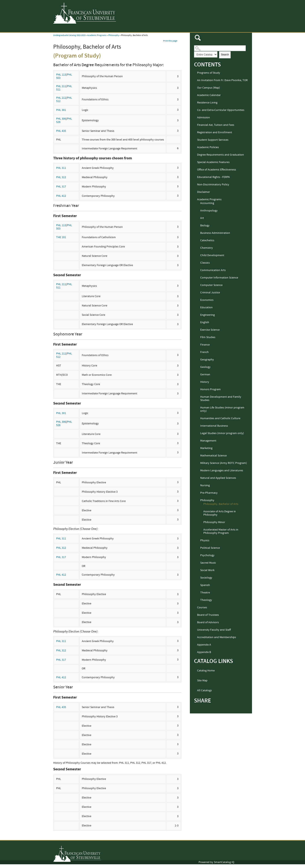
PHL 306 (61, 119)
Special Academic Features (213, 162)
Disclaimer (204, 192)
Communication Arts (213, 270)
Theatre (205, 593)
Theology (206, 600)
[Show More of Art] (198, 218)
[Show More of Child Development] (198, 256)
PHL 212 (61, 98)
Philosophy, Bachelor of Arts (221, 504)
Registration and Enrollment (215, 132)
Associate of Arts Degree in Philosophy (220, 513)
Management (208, 441)
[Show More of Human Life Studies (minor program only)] (198, 408)
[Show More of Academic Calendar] (195, 95)
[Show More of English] (198, 323)
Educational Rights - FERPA (213, 177)
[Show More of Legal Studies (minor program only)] (198, 433)
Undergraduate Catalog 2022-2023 (69, 35)
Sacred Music (208, 563)
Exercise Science (210, 330)
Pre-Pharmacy (209, 493)
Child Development (212, 255)
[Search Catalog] (220, 48)
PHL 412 (61, 196)
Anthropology (209, 211)
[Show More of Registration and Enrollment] (195, 133)
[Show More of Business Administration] (198, 233)
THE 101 (61, 237)
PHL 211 (61, 86)
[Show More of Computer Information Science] (198, 278)
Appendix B (204, 652)
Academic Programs (97, 35)
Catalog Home (206, 671)
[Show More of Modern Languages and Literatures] (198, 471)
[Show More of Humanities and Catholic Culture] (198, 419)
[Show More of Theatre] (198, 593)
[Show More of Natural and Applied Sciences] (198, 478)
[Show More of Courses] (195, 608)
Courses (202, 607)
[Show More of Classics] (198, 263)
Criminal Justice (210, 293)
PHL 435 (61, 131)
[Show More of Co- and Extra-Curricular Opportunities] (195, 110)
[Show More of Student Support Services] (195, 140)
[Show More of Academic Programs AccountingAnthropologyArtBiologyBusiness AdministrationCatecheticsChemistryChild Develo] (195, 200)
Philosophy (114, 35)
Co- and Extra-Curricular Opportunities (221, 110)
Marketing (206, 448)
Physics (205, 540)
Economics (207, 300)
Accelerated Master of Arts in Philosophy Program (221, 531)
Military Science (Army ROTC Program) (224, 463)
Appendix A (204, 645)
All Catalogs (204, 690)
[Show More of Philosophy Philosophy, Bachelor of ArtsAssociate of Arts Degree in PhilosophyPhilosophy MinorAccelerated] (198, 501)
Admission (204, 118)
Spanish (205, 585)
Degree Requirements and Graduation (221, 155)
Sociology (206, 578)
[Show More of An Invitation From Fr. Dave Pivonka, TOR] (195, 80)
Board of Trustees (208, 615)
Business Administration (215, 233)
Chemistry (207, 248)
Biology (205, 226)
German (205, 375)
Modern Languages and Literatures (222, 471)
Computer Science (211, 285)
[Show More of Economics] (198, 300)
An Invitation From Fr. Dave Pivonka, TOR (222, 80)
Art (202, 218)
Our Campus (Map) (209, 88)
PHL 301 (61, 110)
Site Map (202, 681)
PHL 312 (61, 177)
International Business (214, 426)
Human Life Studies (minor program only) (222, 409)
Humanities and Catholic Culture (220, 418)
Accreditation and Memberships (217, 637)
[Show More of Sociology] (198, 578)
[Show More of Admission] (195, 118)
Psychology (207, 555)
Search (225, 55)
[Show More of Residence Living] (195, 103)
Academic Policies (208, 147)
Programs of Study (209, 73)
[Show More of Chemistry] (198, 248)
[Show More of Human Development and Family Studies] (198, 397)
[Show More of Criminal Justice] (198, 293)
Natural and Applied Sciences (218, 478)
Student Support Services (213, 140)
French (204, 352)
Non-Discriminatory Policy (213, 185)
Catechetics (207, 240)
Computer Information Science (219, 278)
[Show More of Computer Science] (198, 285)
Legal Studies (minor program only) (222, 433)
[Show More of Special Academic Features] (195, 162)
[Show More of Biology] (198, 226)
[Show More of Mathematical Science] (198, 456)
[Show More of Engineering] (198, 315)
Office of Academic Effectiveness (217, 170)
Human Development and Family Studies (221, 399)
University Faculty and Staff (214, 630)
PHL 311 (61, 168)
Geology (205, 367)
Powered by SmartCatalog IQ (216, 862)
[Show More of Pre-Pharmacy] (198, 493)
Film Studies (208, 337)
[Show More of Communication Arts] (198, 270)
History (205, 382)
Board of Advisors (208, 622)
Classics (205, 263)
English (205, 322)
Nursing (205, 485)
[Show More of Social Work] (198, 570)
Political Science (210, 548)
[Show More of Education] (198, 308)
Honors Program (210, 389)
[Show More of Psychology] (198, 556)
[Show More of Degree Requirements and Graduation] (195, 155)
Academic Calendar (209, 95)
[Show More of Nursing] (198, 486)
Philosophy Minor (214, 522)
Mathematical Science (213, 456)
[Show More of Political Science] (198, 548)
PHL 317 (61, 187)
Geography (207, 360)
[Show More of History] (198, 382)
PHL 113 (61, 75)
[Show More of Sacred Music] (198, 563)
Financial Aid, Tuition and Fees (216, 125)
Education (206, 307)
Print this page (170, 41)
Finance (205, 345)
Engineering (207, 315)
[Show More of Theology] (198, 600)
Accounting (207, 203)
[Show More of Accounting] (198, 203)
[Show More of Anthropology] (198, 211)
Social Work (207, 570)
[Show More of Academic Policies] (195, 148)
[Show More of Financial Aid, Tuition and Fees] (195, 125)
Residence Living (207, 103)
